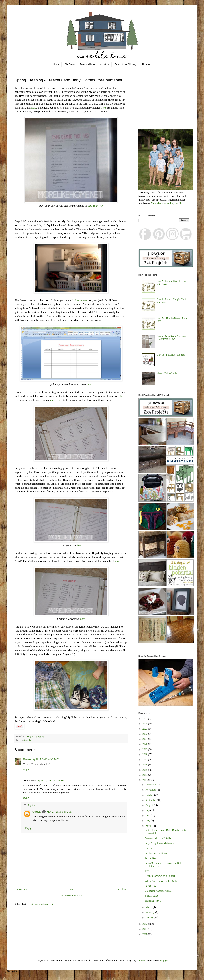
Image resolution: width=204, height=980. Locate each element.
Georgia (37, 812)
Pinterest (146, 64)
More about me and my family (167, 203)
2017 (145, 760)
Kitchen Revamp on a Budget (160, 876)
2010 (145, 934)
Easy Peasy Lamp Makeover (159, 843)
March (149, 907)
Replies (31, 805)
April (148, 826)
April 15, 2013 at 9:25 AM (46, 759)
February (150, 912)
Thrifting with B (153, 901)
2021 (145, 739)
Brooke (27, 759)
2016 (145, 765)
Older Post (121, 889)
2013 (145, 780)
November (151, 790)
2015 (145, 770)
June (148, 816)
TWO (148, 871)
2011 (145, 929)
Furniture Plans (87, 64)
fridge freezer (80, 300)
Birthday (149, 848)
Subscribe (12, 971)
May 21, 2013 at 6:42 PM (60, 812)
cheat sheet (56, 400)
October (150, 795)
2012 (145, 924)
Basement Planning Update (159, 891)
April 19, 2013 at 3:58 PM (51, 781)
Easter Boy (150, 886)
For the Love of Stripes (157, 853)
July (148, 810)
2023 (145, 729)
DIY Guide (70, 64)
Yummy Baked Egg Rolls (158, 838)
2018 (145, 754)
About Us (105, 64)
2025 (145, 719)
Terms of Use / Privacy (125, 64)
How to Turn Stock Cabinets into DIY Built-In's (171, 338)
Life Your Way (95, 206)
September (151, 800)
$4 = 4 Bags (151, 858)
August (149, 805)
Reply (26, 770)
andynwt (141, 961)
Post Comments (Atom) (41, 904)
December (151, 785)
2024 (145, 724)
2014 (145, 775)
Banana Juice (152, 896)
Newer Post (21, 889)
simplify (27, 740)
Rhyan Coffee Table (167, 373)
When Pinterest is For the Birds (161, 881)
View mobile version (71, 896)
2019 (145, 749)
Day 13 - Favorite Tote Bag (171, 355)
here (34, 108)
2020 (145, 744)
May (148, 821)
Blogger (164, 961)
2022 (145, 734)
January (150, 918)
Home (56, 64)
